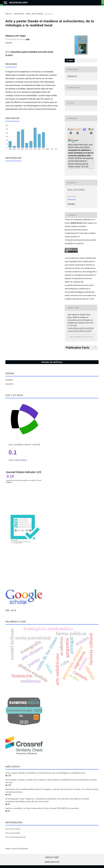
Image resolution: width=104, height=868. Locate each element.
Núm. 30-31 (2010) (34, 14)
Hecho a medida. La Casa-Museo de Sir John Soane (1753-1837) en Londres (42, 808)
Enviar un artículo (52, 362)
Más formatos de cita (80, 337)
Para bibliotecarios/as (16, 837)
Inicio (9, 14)
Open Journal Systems (17, 849)
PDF (71, 61)
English (9, 380)
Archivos (19, 14)
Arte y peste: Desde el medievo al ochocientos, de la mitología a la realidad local (45, 773)
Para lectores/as (13, 829)
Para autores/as (13, 833)
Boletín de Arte (18, 3)
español (9, 384)
